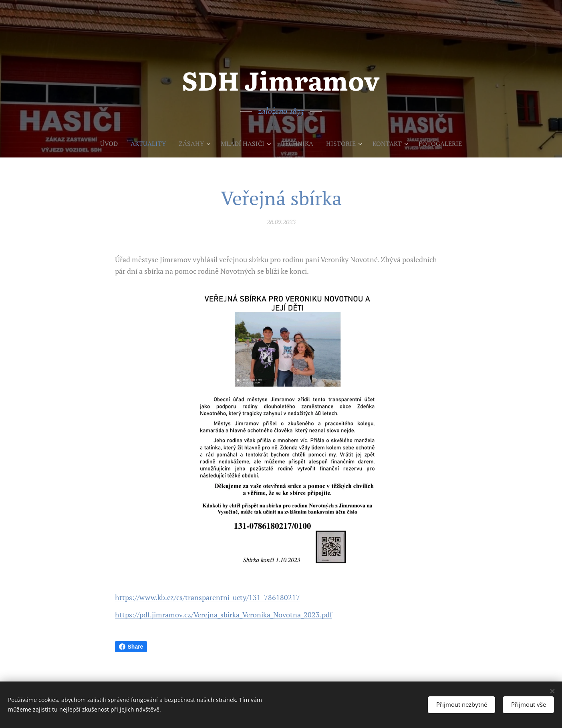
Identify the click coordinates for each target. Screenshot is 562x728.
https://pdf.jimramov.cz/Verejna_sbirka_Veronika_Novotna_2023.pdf (224, 614)
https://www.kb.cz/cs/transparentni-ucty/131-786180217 (207, 597)
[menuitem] (102, 144)
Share (131, 647)
